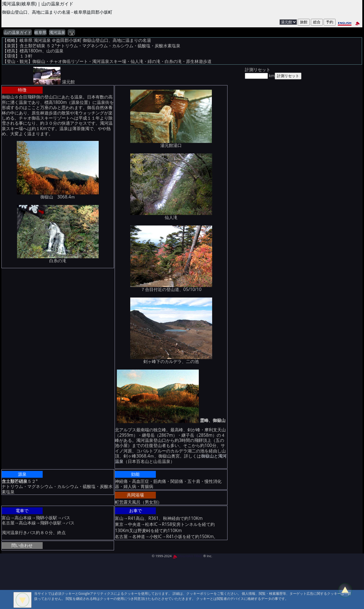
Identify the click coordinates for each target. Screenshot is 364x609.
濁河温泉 (57, 32)
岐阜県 (40, 32)
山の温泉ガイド (18, 32)
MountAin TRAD (188, 556)
